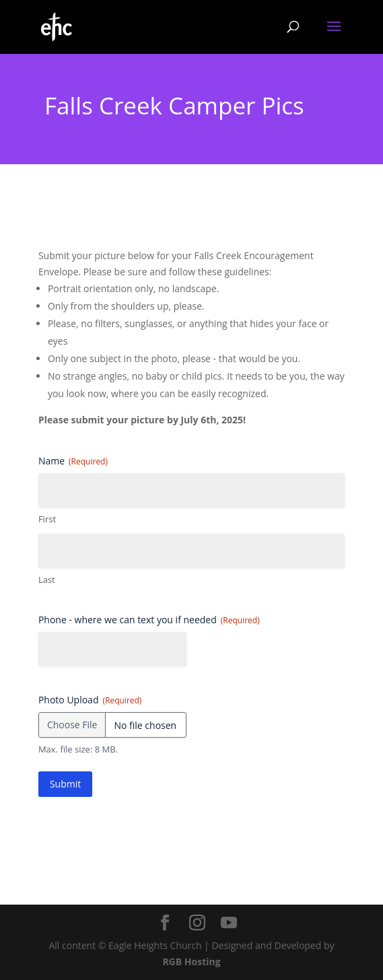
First (47, 519)
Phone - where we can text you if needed (149, 620)
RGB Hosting (191, 961)
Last (47, 580)
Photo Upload (90, 700)
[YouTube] (229, 923)
